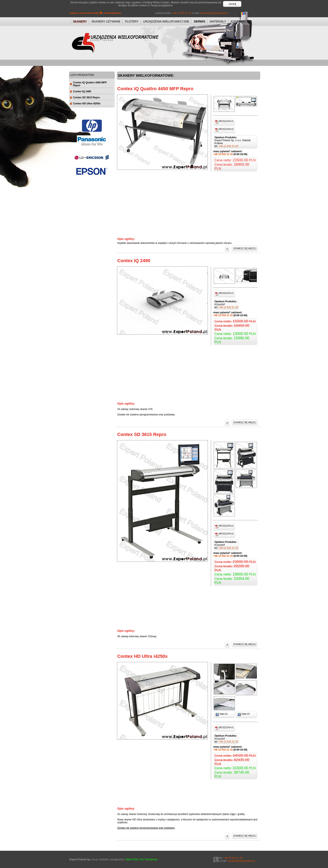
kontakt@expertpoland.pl (214, 13)
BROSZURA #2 (224, 130)
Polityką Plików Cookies (156, 2)
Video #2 (221, 714)
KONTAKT (237, 21)
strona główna (113, 13)
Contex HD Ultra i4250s (142, 656)
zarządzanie (117, 859)
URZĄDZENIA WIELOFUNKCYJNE (166, 21)
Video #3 (244, 714)
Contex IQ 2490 (134, 261)
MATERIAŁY (218, 21)
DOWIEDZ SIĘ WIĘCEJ (245, 248)
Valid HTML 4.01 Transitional (141, 859)
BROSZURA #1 (224, 122)
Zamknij (232, 4)
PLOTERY (132, 21)
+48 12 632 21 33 (182, 13)
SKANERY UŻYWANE (106, 21)
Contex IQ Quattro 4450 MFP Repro (155, 89)
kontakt (104, 859)
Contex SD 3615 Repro (142, 434)
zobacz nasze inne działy (86, 13)
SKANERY (80, 21)
